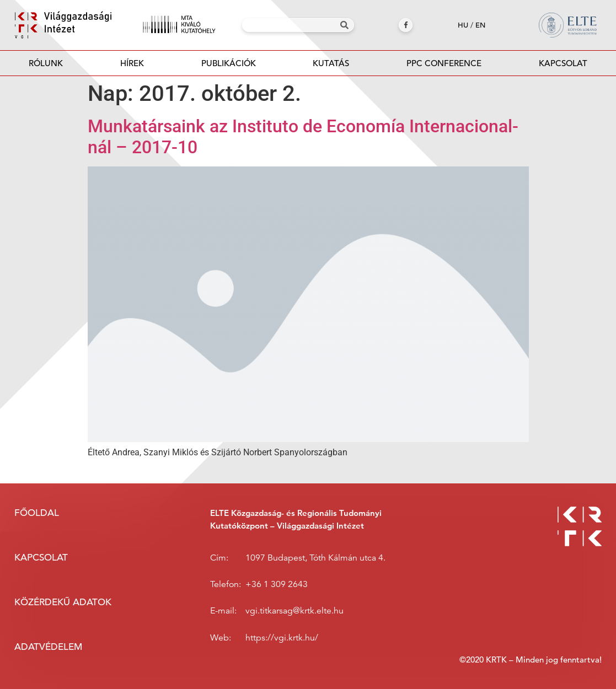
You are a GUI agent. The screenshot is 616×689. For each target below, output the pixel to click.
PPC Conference (444, 63)
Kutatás (331, 63)
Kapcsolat (563, 63)
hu (463, 25)
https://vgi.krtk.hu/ (282, 638)
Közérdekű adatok (63, 602)
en (480, 25)
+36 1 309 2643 (277, 584)
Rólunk (46, 63)
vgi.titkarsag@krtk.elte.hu (294, 611)
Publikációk (229, 66)
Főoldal (37, 513)
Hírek (132, 63)
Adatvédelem (48, 647)
